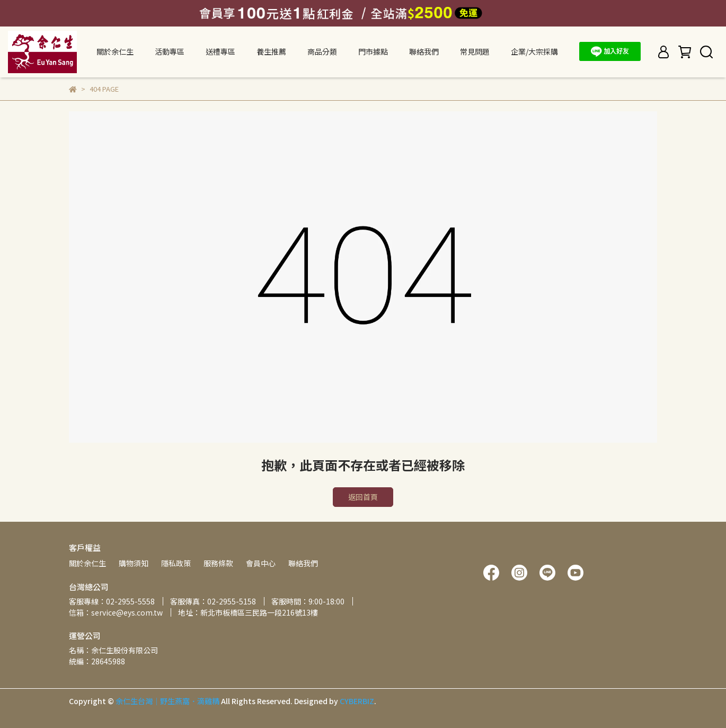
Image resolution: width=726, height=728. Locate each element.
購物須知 (134, 563)
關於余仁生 (87, 563)
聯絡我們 (424, 51)
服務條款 (218, 563)
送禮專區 (220, 51)
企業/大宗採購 (534, 51)
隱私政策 (176, 563)
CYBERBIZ (357, 701)
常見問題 (475, 51)
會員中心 (261, 563)
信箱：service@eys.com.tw (116, 612)
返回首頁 (363, 497)
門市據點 (373, 51)
